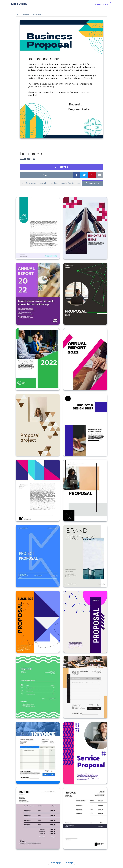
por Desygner (25, 159)
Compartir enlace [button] (93, 183)
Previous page (56, 863)
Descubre (27, 14)
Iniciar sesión (82, 4)
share (46, 175)
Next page (69, 863)
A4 (47, 14)
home (18, 14)
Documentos (38, 14)
